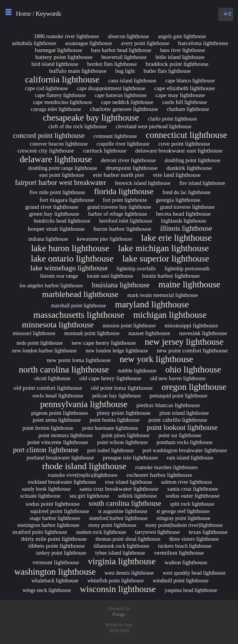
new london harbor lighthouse (44, 351)
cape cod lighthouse (46, 88)
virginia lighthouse (122, 561)
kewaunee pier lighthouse (104, 239)
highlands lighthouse (184, 221)
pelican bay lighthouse (116, 396)
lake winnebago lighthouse (69, 268)
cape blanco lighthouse (190, 80)
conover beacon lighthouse (59, 144)
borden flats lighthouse (112, 64)
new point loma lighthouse (79, 360)
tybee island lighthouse (120, 553)
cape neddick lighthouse (127, 102)
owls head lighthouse (58, 395)
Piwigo (119, 614)
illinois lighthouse (186, 228)
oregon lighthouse (194, 387)
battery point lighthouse (64, 57)
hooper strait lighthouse (56, 229)
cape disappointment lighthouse (111, 88)
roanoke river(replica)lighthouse (83, 475)
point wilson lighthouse (122, 442)
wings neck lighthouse (47, 590)
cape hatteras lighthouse (121, 95)
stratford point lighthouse (40, 532)
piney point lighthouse (124, 413)
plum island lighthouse (184, 413)
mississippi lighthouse (191, 325)
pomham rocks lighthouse (185, 442)
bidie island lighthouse (180, 57)
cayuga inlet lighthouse (56, 109)
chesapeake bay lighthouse (91, 117)
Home (24, 14)
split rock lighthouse (192, 504)
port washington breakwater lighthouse (185, 450)
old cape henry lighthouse (111, 378)
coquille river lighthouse (123, 144)
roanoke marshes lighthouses (167, 467)
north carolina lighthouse (64, 369)
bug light (125, 71)
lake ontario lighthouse (72, 258)
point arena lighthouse (57, 420)
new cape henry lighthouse (104, 343)
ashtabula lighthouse (34, 43)
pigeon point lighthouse (60, 413)
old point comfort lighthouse (48, 388)
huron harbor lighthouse (122, 229)
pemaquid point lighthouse (179, 396)
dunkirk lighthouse (189, 168)
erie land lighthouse (177, 175)
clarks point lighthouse (172, 119)
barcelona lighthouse (203, 43)
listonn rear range (59, 276)
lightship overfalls (136, 268)
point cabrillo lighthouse (178, 420)
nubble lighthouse (137, 371)
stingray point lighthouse (184, 518)
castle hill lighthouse (184, 102)
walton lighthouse (186, 562)
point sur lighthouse (180, 435)
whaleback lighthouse (55, 580)
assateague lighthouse (89, 43)
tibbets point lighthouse (56, 546)
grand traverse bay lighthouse (119, 207)
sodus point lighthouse (53, 504)
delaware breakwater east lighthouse (179, 150)
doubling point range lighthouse (63, 168)
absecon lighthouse (128, 36)
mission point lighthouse (129, 325)
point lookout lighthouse (182, 427)
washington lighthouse (55, 572)
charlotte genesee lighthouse (124, 109)
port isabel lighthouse (111, 450)
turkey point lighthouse (61, 553)
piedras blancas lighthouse (168, 405)
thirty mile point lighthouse (54, 539)
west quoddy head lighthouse (194, 573)
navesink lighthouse (203, 333)
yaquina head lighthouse (191, 590)
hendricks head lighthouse (62, 221)
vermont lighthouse (56, 562)
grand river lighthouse (52, 207)
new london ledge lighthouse (117, 351)
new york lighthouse (156, 359)
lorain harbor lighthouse (171, 276)
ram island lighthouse (190, 458)
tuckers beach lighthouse (185, 546)
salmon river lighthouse (187, 482)
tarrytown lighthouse (158, 532)
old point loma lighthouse (122, 388)
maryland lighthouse (152, 304)
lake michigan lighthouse (163, 248)
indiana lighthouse (48, 239)
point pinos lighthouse (126, 435)
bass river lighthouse (182, 50)
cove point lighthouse (184, 143)
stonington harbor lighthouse (48, 525)
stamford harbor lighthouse (118, 518)
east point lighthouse (62, 175)
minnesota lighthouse (58, 325)
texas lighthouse (208, 532)
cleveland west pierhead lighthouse (154, 126)
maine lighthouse (189, 284)
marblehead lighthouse (80, 294)
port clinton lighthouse (46, 450)
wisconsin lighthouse (118, 589)
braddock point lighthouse (177, 64)
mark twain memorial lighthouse (163, 295)
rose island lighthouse (128, 482)
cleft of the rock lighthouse (78, 126)
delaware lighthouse (56, 159)
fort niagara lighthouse (67, 200)
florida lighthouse (124, 191)
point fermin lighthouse (48, 428)
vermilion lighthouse (179, 553)
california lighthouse (62, 79)
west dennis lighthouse (129, 573)
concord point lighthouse (49, 135)
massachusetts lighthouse (79, 315)
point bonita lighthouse (114, 420)
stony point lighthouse (112, 525)
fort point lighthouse (125, 200)
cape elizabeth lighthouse (185, 88)
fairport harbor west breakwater (61, 182)
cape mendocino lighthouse (62, 102)
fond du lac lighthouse (187, 192)
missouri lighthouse (34, 333)
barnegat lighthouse (59, 50)
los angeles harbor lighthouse (51, 285)
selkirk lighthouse (137, 496)
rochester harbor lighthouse (160, 475)
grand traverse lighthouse (187, 207)
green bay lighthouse (54, 214)
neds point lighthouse (40, 343)
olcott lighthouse (52, 378)
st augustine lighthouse (123, 511)
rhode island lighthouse (84, 466)
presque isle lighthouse (130, 457)
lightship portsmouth (187, 268)
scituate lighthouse (41, 496)
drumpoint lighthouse (132, 168)
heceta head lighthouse (183, 214)
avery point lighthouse (145, 43)
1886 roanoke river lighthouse (67, 36)
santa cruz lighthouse (193, 489)
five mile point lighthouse (57, 192)
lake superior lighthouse (166, 258)
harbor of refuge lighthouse (117, 214)
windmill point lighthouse (181, 580)
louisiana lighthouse (121, 285)
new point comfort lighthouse (192, 350)
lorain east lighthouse (110, 276)
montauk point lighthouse (92, 333)
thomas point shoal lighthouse (128, 539)
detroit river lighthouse (128, 160)
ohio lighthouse (193, 369)
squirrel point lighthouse (60, 511)
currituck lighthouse (105, 151)
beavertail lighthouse (124, 57)
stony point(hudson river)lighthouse (184, 525)
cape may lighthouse (180, 95)
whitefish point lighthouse (116, 580)
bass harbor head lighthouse (121, 50)
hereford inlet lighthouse (126, 221)
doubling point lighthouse (192, 160)
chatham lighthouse (188, 109)
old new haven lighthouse (178, 378)
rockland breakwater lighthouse (62, 482)
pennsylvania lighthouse (84, 404)
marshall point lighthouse (78, 305)
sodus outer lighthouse (192, 496)
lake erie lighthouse (176, 238)
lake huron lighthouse (70, 248)
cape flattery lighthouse (61, 95)
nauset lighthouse (149, 333)
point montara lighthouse (66, 435)
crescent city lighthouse (46, 150)
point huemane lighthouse (110, 428)
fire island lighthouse (202, 183)
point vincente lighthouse (58, 442)
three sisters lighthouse (194, 539)
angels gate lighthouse (182, 36)
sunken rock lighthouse (101, 532)
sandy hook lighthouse (46, 489)
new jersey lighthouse (184, 342)
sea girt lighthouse (89, 496)
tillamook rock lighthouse (122, 546)
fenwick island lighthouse (143, 183)
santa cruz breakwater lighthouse (119, 489)
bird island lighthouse (55, 64)
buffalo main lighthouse (78, 71)
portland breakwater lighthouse (60, 458)
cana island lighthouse (133, 80)
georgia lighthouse (178, 200)
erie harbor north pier (119, 175)
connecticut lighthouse (187, 135)
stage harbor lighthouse (55, 518)
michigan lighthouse (170, 315)
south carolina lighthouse (125, 503)
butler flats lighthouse (167, 71)
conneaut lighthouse (115, 136)
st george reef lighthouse (183, 511)
